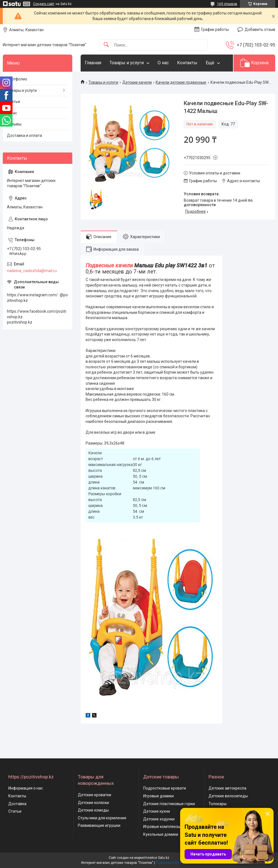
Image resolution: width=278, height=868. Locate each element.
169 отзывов (227, 4)
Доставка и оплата (24, 135)
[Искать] (106, 45)
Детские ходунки (159, 819)
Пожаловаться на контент (176, 863)
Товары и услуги (127, 63)
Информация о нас (26, 788)
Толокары (218, 804)
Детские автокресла (227, 788)
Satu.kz (164, 858)
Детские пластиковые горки (169, 804)
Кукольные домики (161, 834)
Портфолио (17, 79)
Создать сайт (44, 4)
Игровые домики (158, 796)
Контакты (187, 63)
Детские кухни (157, 811)
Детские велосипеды (228, 796)
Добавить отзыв (260, 29)
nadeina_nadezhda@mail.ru (32, 271)
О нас (163, 63)
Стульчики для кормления (102, 818)
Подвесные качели (109, 266)
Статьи (13, 102)
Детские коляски (93, 803)
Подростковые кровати (165, 788)
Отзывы (14, 124)
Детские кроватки (95, 795)
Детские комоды (93, 810)
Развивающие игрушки (99, 825)
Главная (93, 63)
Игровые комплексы (162, 827)
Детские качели (137, 82)
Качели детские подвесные (181, 82)
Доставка (17, 804)
